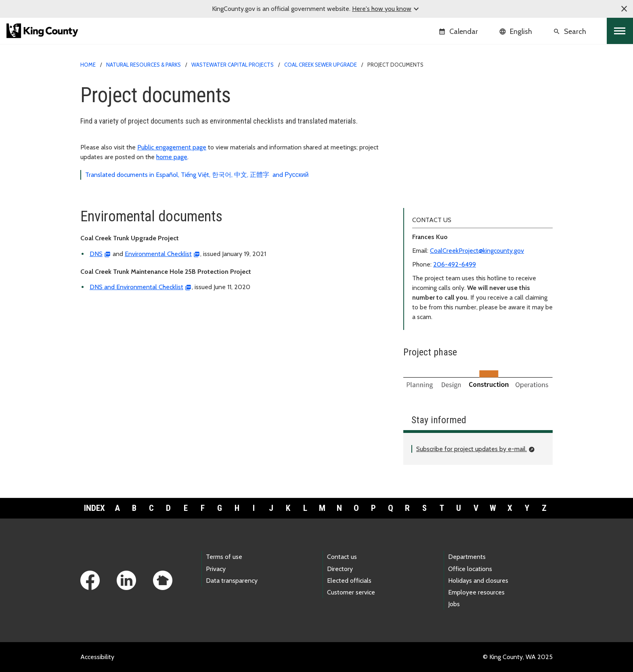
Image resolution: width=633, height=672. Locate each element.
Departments (467, 557)
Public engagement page (172, 147)
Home (88, 65)
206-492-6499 (455, 264)
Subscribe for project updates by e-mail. (472, 449)
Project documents (436, 128)
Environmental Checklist (158, 254)
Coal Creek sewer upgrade (321, 65)
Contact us (342, 557)
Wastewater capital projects (233, 65)
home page (172, 157)
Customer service (351, 592)
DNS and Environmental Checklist (136, 287)
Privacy (216, 569)
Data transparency (232, 581)
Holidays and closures (478, 581)
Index (94, 508)
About (417, 102)
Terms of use (224, 557)
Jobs (454, 604)
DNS (96, 254)
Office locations (470, 569)
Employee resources (476, 592)
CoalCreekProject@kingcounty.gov (477, 251)
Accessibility (97, 657)
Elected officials (349, 581)
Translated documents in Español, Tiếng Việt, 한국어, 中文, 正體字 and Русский (197, 175)
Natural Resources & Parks (144, 65)
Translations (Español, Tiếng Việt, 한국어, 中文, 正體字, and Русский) (477, 142)
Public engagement (435, 115)
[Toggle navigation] (620, 31)
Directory (340, 569)
